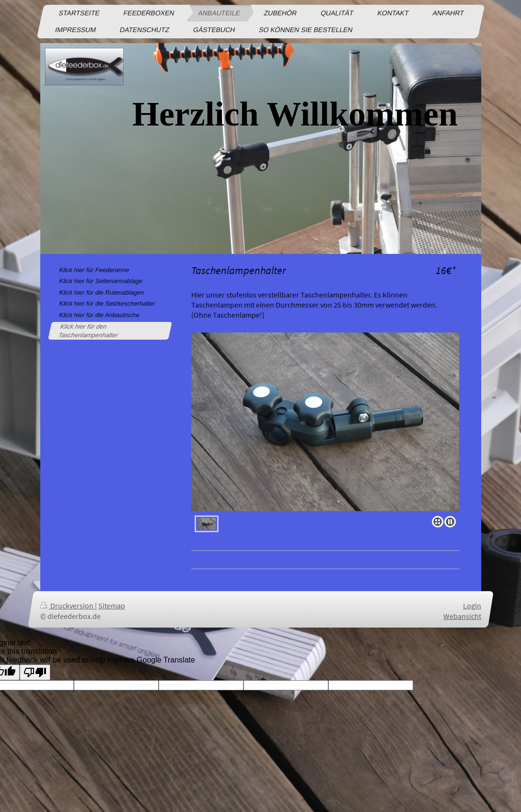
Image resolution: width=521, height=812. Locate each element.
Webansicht (462, 616)
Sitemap (112, 606)
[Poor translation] (35, 672)
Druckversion (68, 606)
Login (472, 606)
